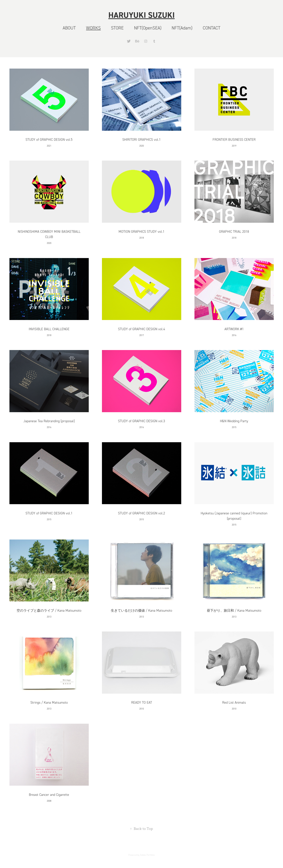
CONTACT (212, 28)
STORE (117, 28)
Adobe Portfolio (147, 855)
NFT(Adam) (182, 28)
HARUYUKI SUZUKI (141, 15)
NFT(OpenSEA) (148, 28)
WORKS (93, 28)
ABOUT (69, 28)
